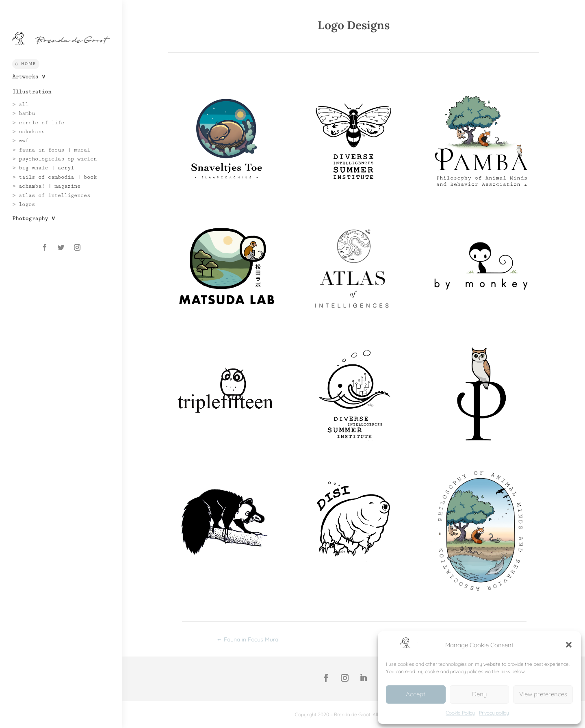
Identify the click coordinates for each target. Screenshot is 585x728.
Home (29, 64)
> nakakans (28, 132)
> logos (24, 204)
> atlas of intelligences (51, 195)
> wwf (20, 141)
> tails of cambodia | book (54, 177)
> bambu (24, 113)
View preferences (543, 694)
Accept (416, 694)
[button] (569, 645)
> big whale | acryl (43, 168)
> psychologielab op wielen (54, 159)
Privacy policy (494, 713)
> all (20, 104)
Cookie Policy (460, 713)
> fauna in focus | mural (51, 150)
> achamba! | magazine (46, 186)
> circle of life (38, 123)
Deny (479, 694)
